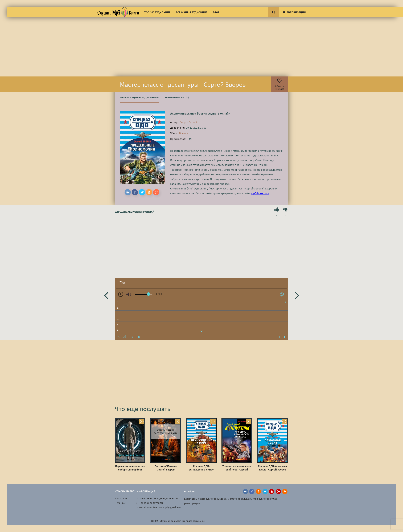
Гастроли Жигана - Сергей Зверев (166, 468)
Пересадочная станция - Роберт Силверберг (130, 468)
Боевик (202, 113)
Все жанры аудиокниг (191, 12)
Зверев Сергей (188, 122)
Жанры (121, 503)
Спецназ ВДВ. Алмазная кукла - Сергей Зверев (272, 468)
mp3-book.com (260, 193)
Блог (216, 12)
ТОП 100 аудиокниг (157, 12)
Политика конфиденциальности (159, 498)
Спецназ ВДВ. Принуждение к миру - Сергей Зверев (201, 468)
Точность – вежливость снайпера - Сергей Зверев (237, 468)
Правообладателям (151, 503)
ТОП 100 (122, 498)
